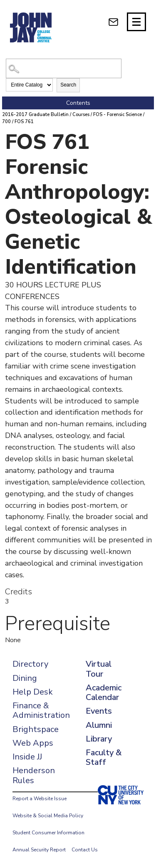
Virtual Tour (99, 669)
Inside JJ (27, 757)
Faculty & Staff (104, 757)
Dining (25, 678)
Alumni (99, 725)
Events (99, 711)
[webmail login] (113, 22)
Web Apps (33, 743)
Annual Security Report (39, 850)
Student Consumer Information (48, 833)
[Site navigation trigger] (136, 22)
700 (6, 122)
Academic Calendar (104, 692)
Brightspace (36, 729)
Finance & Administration (41, 710)
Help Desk (33, 692)
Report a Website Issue (40, 799)
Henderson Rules (34, 775)
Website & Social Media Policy (48, 816)
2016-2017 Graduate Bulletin (35, 115)
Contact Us (85, 850)
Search (68, 85)
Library (99, 739)
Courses (81, 115)
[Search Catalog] (63, 68)
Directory (30, 664)
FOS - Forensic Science (118, 115)
